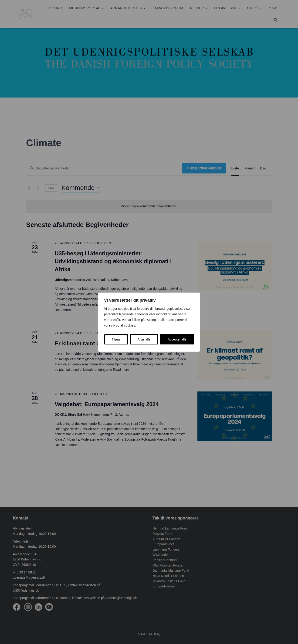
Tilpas (116, 339)
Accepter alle (177, 339)
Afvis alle (144, 339)
